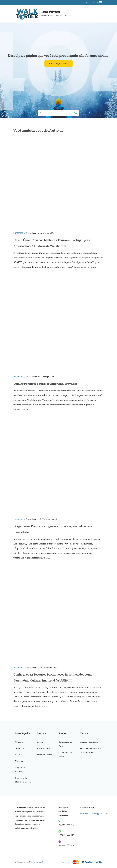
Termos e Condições (89, 742)
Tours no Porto (44, 748)
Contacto (20, 742)
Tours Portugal (51, 12)
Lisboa (40, 742)
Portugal (18, 233)
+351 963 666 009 (67, 825)
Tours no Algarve (45, 755)
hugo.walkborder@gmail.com (95, 813)
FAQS (18, 755)
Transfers (20, 761)
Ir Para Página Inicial (59, 63)
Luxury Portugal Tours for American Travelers (50, 384)
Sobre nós (20, 748)
